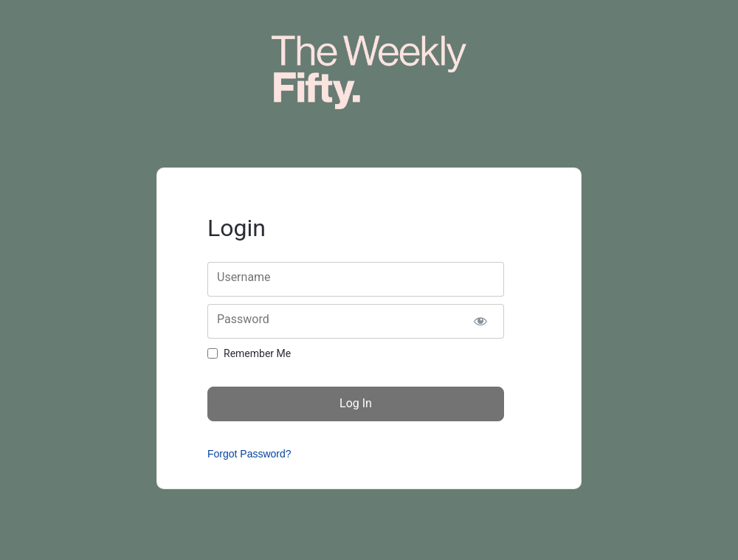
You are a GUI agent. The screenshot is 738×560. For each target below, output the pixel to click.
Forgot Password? (249, 454)
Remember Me (257, 353)
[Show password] (480, 321)
